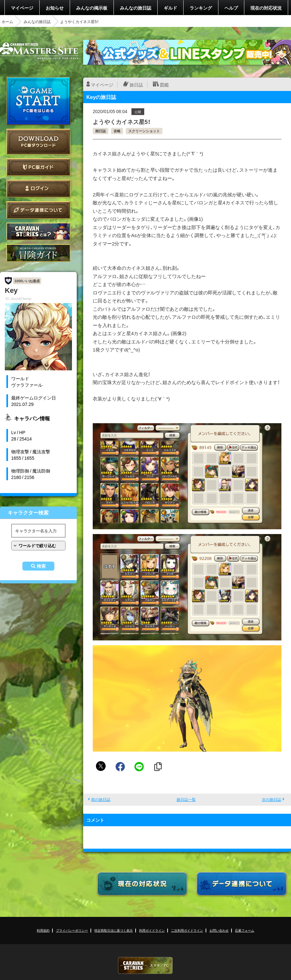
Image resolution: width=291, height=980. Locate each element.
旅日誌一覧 (186, 799)
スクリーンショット (144, 131)
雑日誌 (101, 131)
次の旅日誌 (271, 799)
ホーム (7, 21)
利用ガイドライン (152, 930)
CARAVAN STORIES (145, 965)
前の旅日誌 (101, 799)
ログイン (38, 189)
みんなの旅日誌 (136, 8)
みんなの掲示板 (92, 8)
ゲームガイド (38, 253)
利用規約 (43, 930)
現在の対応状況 (266, 8)
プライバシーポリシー (72, 930)
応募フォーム (245, 930)
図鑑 (164, 85)
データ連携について (38, 210)
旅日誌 (136, 85)
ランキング (201, 8)
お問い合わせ (219, 930)
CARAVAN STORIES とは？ (38, 231)
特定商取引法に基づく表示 (114, 930)
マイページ (22, 8)
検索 (41, 566)
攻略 (117, 131)
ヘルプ (231, 8)
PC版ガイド (38, 167)
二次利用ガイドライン (187, 930)
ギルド (170, 8)
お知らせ (55, 8)
